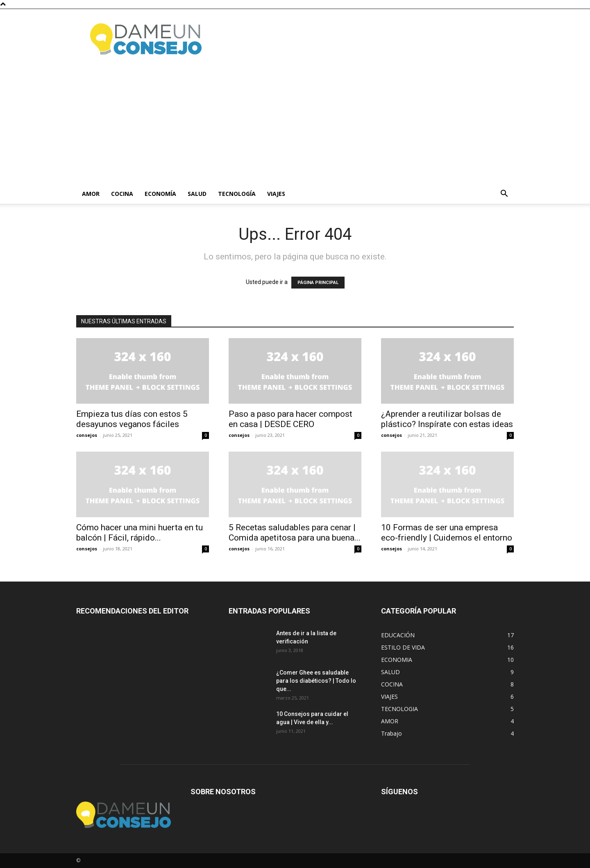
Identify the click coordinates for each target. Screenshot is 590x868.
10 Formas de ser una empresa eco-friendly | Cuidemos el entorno (447, 533)
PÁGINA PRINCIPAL (318, 283)
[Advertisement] (295, 123)
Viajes (276, 194)
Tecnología (237, 194)
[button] (504, 194)
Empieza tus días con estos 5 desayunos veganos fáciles (132, 419)
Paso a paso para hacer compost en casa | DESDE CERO (290, 419)
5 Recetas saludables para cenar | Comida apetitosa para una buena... (295, 533)
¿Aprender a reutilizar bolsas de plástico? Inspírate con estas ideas (447, 419)
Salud (197, 194)
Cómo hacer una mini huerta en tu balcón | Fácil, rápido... (140, 533)
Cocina (122, 194)
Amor (91, 194)
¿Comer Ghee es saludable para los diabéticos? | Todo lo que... (316, 681)
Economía (160, 194)
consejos (87, 435)
